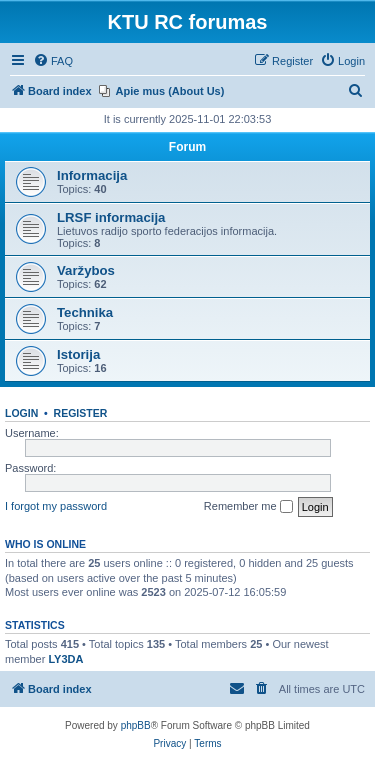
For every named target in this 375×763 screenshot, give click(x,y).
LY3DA (65, 659)
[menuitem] (53, 61)
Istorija (78, 354)
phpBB (136, 725)
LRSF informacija (111, 217)
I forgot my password (56, 506)
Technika (85, 312)
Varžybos (86, 270)
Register (81, 413)
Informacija (92, 175)
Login (21, 413)
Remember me (248, 507)
